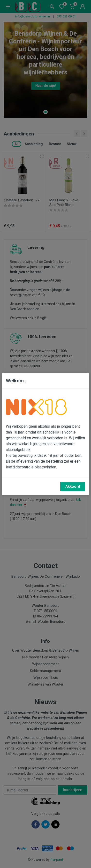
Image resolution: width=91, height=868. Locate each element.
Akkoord (73, 486)
